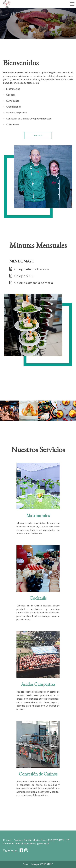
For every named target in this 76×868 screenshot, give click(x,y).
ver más (38, 135)
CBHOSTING (47, 864)
